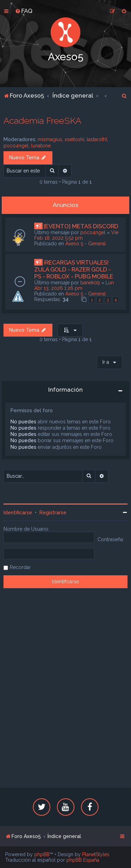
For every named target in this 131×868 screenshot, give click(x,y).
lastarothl (97, 139)
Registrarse (53, 513)
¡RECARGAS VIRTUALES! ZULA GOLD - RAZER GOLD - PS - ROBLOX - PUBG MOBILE (74, 269)
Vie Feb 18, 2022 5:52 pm (76, 235)
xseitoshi (74, 139)
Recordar (20, 567)
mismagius (50, 139)
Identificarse (18, 513)
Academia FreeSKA (42, 121)
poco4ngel (16, 146)
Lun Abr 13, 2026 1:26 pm (74, 285)
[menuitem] (24, 11)
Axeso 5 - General (86, 244)
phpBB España (83, 860)
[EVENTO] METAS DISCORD (81, 226)
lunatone (41, 146)
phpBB (42, 854)
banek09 (90, 283)
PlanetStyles (96, 854)
